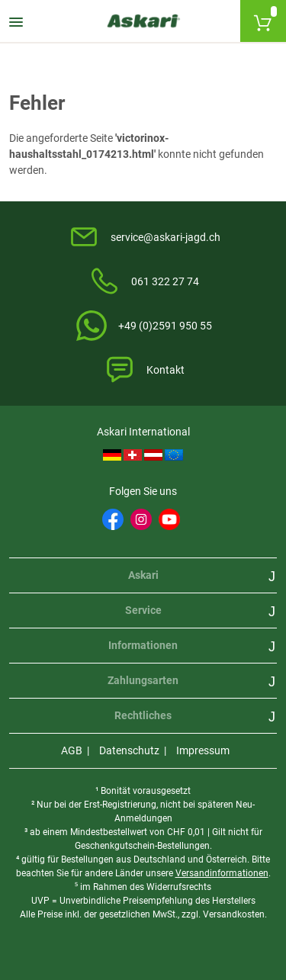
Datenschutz (129, 750)
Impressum (203, 750)
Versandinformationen (222, 873)
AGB (72, 750)
